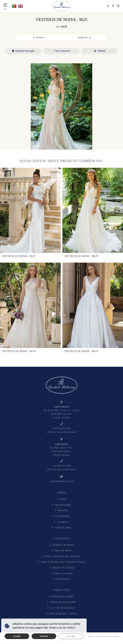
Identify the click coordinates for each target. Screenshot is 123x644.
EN (20, 6)
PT (14, 6)
